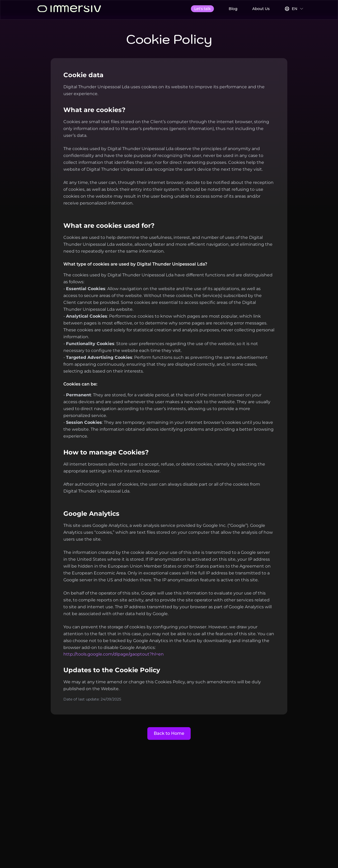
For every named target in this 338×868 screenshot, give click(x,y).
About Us (261, 9)
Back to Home (169, 733)
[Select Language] (294, 9)
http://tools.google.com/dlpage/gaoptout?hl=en (114, 654)
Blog (233, 9)
